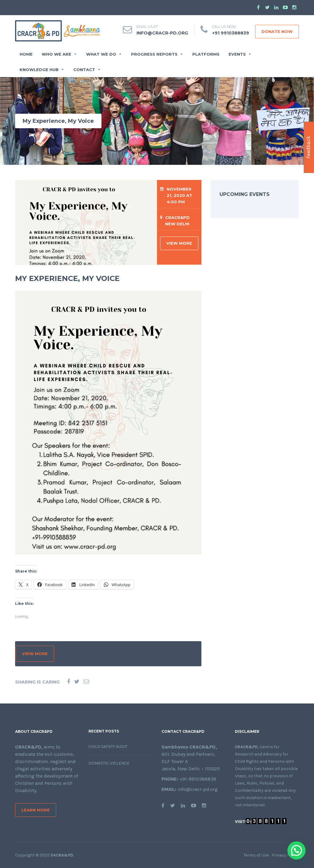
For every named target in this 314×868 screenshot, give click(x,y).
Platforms (206, 54)
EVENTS (240, 54)
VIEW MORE (179, 243)
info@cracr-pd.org (162, 33)
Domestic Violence (109, 763)
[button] (296, 850)
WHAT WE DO (104, 54)
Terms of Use (256, 855)
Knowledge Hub (42, 70)
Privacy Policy (285, 855)
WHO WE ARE (59, 54)
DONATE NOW (277, 31)
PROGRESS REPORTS (157, 54)
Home (26, 54)
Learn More (36, 810)
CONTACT (87, 70)
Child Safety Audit (108, 747)
